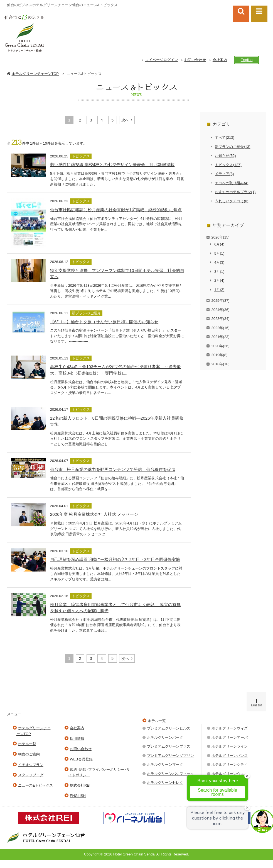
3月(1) (219, 272)
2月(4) (219, 280)
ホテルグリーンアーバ (230, 737)
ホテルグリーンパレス (230, 756)
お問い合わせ (195, 60)
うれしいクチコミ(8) (232, 201)
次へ (125, 120)
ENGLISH (78, 796)
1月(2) (219, 290)
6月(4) (219, 244)
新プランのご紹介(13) (233, 147)
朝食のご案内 (29, 754)
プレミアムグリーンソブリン (170, 756)
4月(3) (219, 262)
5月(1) (219, 253)
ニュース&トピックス (36, 785)
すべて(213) (224, 138)
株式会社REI (80, 785)
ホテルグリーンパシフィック (170, 774)
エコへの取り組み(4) (232, 183)
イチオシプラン (31, 765)
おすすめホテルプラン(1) (235, 192)
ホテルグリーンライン (230, 746)
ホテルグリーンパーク (165, 737)
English (247, 60)
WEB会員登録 (81, 759)
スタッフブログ (31, 775)
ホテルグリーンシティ (230, 764)
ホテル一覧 (27, 744)
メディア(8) (224, 174)
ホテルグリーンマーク (165, 764)
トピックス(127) (228, 165)
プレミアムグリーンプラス (169, 746)
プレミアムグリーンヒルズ (169, 728)
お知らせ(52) (225, 156)
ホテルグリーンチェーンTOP (35, 74)
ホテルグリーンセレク (165, 783)
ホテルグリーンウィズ (230, 728)
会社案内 (220, 60)
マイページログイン (162, 60)
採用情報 (77, 739)
